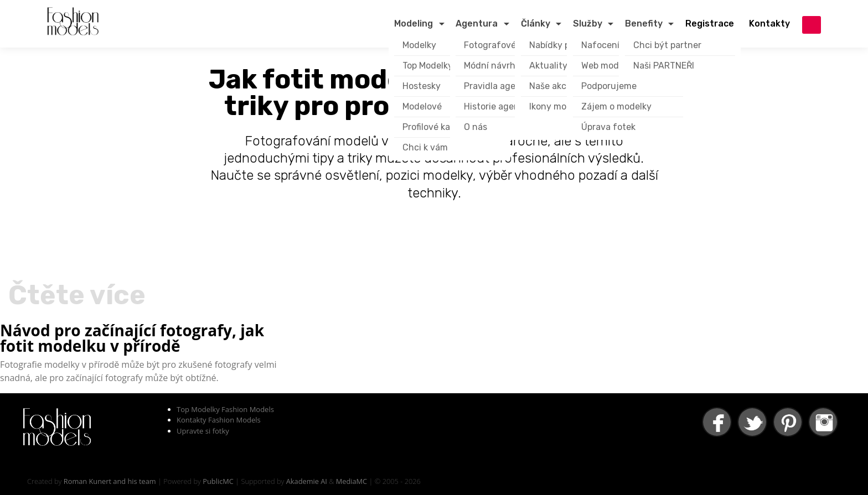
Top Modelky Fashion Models (225, 409)
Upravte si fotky (203, 431)
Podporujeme (609, 86)
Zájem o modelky (616, 106)
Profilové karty (432, 127)
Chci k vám (425, 147)
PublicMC (218, 481)
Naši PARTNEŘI (664, 66)
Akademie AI (307, 481)
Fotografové (490, 45)
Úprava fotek (608, 127)
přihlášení (812, 25)
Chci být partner (667, 45)
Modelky (419, 45)
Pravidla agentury (501, 86)
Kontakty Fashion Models (219, 420)
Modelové (422, 106)
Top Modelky (428, 66)
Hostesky (422, 86)
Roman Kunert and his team (110, 481)
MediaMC (352, 481)
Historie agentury (500, 106)
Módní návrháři (495, 66)
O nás (476, 127)
